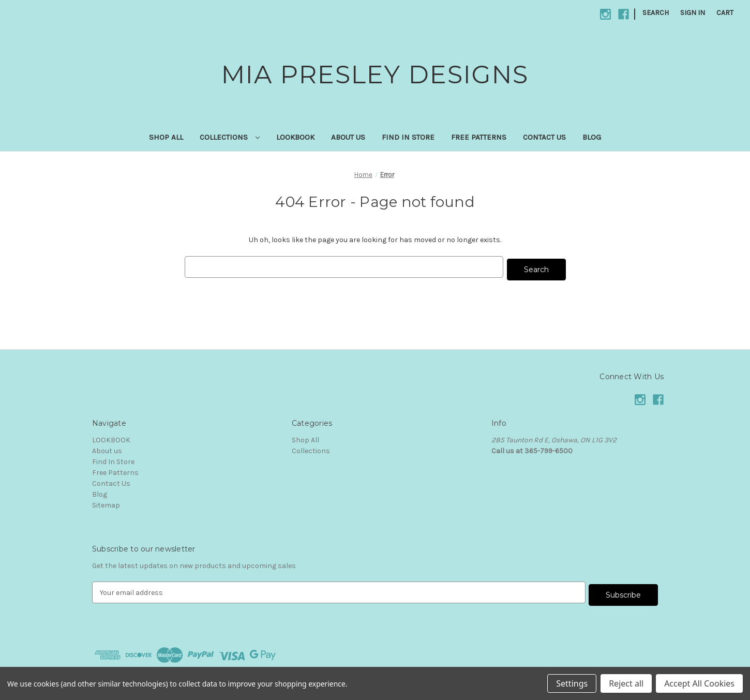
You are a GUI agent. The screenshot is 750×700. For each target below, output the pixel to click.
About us (348, 137)
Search (656, 13)
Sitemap (106, 503)
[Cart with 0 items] (725, 13)
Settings (572, 683)
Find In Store (408, 137)
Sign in (693, 13)
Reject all (626, 683)
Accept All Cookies (699, 683)
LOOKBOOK (295, 137)
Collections (230, 137)
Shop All (166, 137)
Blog (592, 137)
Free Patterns (479, 137)
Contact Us (544, 137)
